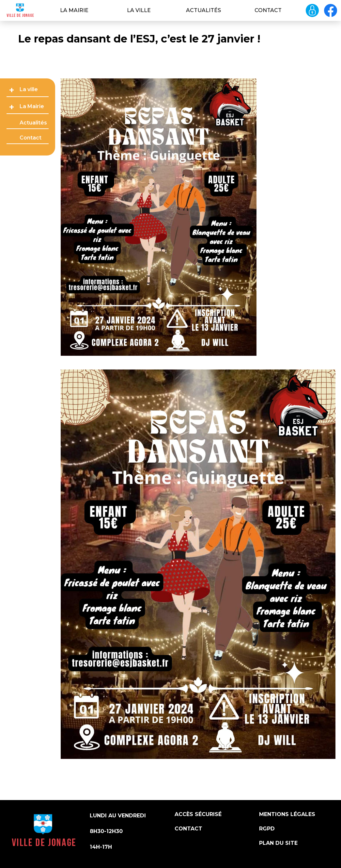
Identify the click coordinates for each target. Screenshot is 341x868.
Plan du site (278, 843)
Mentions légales (287, 814)
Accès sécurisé (198, 814)
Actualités (203, 10)
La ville (139, 10)
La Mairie (74, 10)
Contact (268, 10)
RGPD (267, 829)
